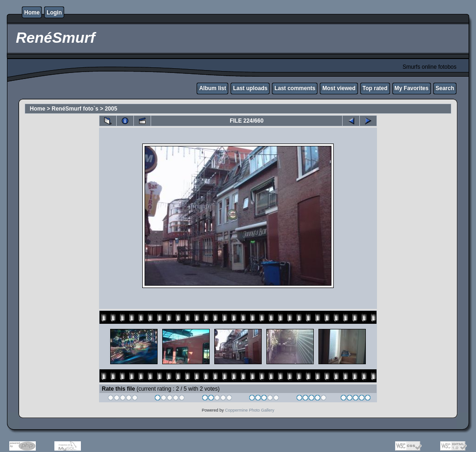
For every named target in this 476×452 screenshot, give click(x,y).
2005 (111, 109)
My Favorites (412, 88)
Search (445, 88)
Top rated (375, 88)
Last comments (295, 88)
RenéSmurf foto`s (75, 109)
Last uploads (250, 88)
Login (54, 13)
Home (32, 13)
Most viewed (339, 88)
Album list (212, 88)
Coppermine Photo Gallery (250, 410)
